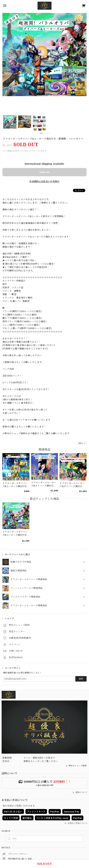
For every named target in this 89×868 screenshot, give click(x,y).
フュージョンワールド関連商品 (26, 588)
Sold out (45, 172)
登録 (81, 679)
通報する (82, 443)
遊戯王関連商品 (19, 571)
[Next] (85, 64)
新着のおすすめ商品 (21, 562)
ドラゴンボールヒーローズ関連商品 (29, 606)
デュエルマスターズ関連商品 (25, 597)
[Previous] (4, 64)
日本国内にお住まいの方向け (44, 181)
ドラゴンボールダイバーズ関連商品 (29, 579)
